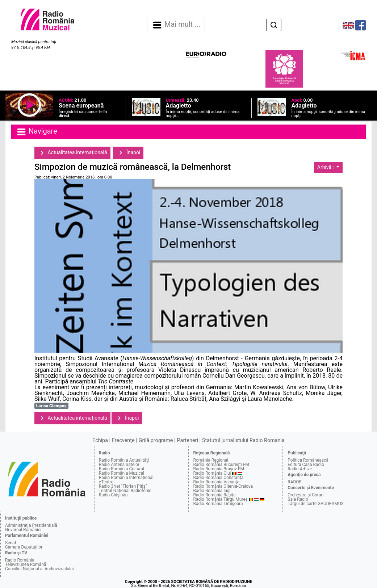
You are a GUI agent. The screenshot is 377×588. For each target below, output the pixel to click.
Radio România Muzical (122, 473)
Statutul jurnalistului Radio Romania (243, 440)
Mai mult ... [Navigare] (176, 25)
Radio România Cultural (122, 469)
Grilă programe (156, 440)
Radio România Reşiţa (215, 495)
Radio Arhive (300, 469)
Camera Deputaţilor (24, 547)
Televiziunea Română (26, 564)
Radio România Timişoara (218, 504)
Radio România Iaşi (212, 491)
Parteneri (188, 440)
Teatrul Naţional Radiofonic (125, 491)
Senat (11, 543)
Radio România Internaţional (126, 478)
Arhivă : (326, 167)
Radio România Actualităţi (124, 460)
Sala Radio (298, 499)
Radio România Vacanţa (217, 482)
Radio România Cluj (212, 473)
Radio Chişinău (113, 495)
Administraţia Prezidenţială (31, 525)
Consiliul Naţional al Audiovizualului (39, 569)
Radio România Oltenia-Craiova (223, 486)
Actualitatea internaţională (72, 153)
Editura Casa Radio (306, 465)
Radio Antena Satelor (119, 465)
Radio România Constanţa (219, 478)
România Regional (211, 460)
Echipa (100, 440)
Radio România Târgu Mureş (221, 499)
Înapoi (128, 153)
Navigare (37, 132)
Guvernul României (23, 530)
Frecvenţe (123, 440)
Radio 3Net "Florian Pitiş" (123, 486)
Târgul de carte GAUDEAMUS (315, 504)
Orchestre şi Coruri (305, 495)
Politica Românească (308, 460)
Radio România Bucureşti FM (221, 465)
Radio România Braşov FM (219, 469)
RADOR (295, 482)
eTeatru (106, 482)
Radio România (20, 560)
